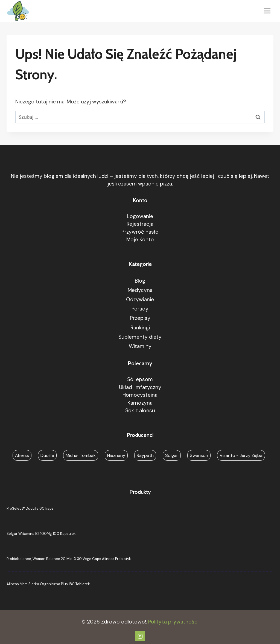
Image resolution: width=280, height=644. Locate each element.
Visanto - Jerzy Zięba (241, 455)
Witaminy (140, 346)
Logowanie (140, 216)
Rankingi (140, 328)
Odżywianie (140, 299)
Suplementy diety (140, 337)
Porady (140, 309)
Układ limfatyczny (140, 387)
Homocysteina (140, 395)
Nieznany (116, 455)
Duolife (47, 455)
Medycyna (140, 290)
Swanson (199, 455)
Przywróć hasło (140, 232)
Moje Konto (140, 240)
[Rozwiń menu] (267, 11)
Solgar (172, 455)
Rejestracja (140, 224)
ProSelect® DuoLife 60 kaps (30, 508)
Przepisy (140, 318)
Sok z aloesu (140, 411)
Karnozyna (140, 403)
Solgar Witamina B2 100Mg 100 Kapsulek (41, 534)
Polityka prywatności (173, 622)
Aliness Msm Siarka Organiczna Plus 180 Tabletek (48, 584)
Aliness (22, 455)
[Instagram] (140, 636)
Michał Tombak (81, 455)
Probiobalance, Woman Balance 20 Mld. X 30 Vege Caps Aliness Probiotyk (69, 559)
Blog (140, 281)
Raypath (145, 455)
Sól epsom (140, 379)
